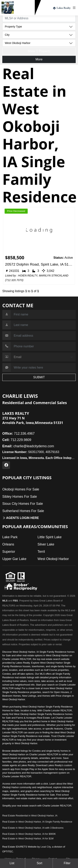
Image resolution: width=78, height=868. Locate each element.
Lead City (46, 847)
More (39, 59)
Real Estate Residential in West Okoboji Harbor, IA (30, 816)
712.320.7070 (14, 280)
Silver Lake (46, 544)
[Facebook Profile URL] (6, 465)
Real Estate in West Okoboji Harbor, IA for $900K (29, 834)
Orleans (8, 544)
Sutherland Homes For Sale (23, 511)
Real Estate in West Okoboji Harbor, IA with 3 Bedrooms (33, 828)
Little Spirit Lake (49, 537)
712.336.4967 (18, 434)
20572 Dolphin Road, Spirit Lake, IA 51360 (39, 264)
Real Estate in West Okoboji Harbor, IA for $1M (28, 838)
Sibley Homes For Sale (20, 497)
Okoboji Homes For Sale (21, 489)
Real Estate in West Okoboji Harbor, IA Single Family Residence (37, 822)
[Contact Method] (43, 357)
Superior (9, 552)
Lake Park (10, 537)
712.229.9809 (25, 12)
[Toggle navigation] (75, 8)
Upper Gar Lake (14, 559)
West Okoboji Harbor (53, 559)
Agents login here (21, 518)
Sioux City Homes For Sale (23, 504)
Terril (41, 552)
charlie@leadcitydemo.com (28, 446)
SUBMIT (39, 377)
